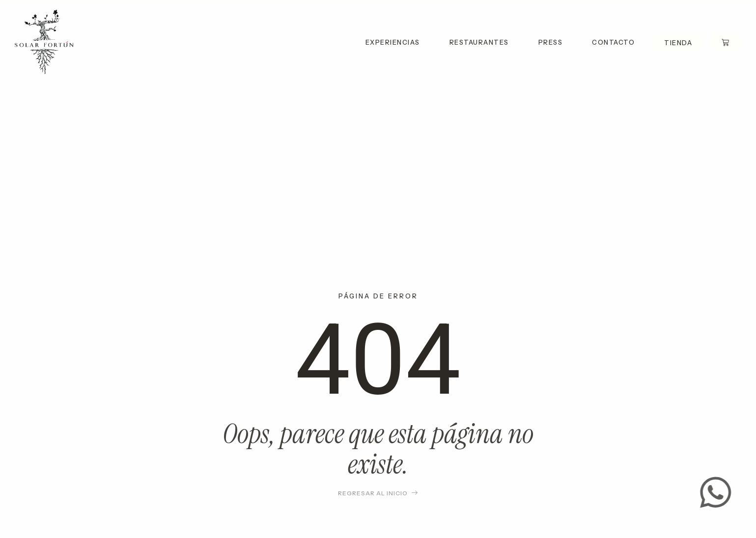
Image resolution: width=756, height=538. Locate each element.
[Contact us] (720, 492)
